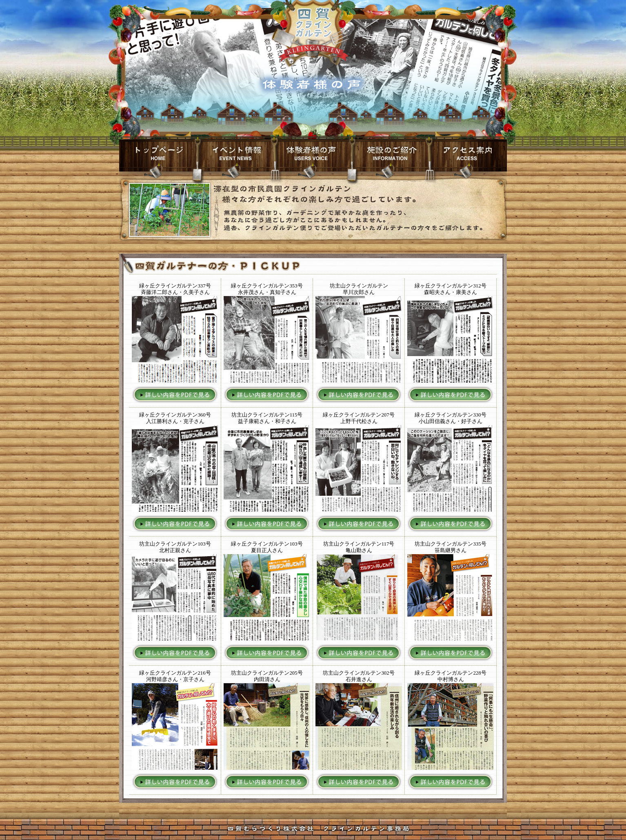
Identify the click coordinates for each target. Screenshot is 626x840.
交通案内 (468, 155)
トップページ (158, 155)
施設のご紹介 (391, 155)
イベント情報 (235, 155)
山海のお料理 (313, 155)
